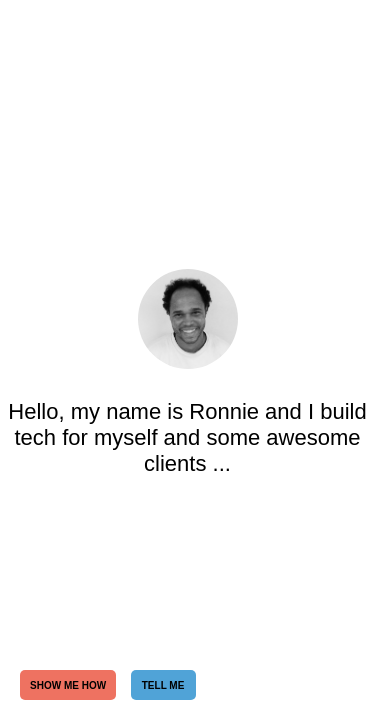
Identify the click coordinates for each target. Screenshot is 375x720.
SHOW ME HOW (68, 685)
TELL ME (163, 685)
